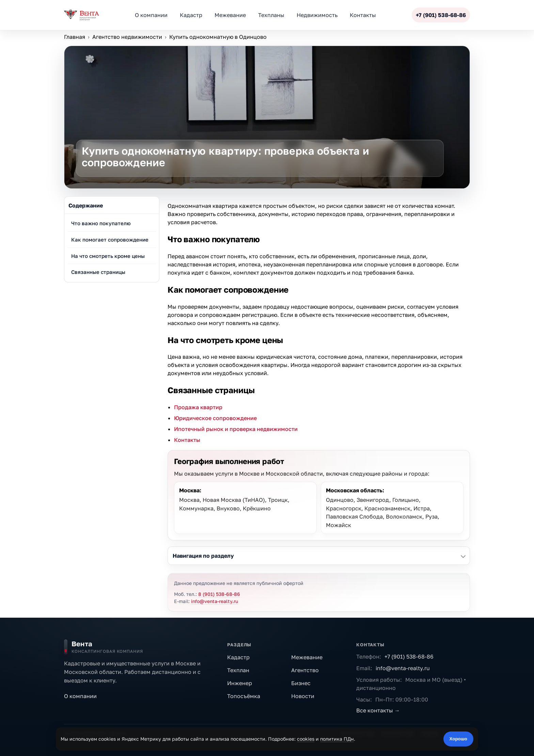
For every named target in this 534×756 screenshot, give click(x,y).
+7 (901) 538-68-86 (409, 657)
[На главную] (141, 647)
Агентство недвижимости (127, 37)
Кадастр (238, 657)
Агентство (305, 670)
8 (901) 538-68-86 (219, 594)
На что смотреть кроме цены (108, 256)
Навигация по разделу (203, 556)
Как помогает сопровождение (110, 240)
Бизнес (301, 683)
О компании (80, 696)
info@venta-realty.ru (215, 601)
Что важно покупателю (101, 223)
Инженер (240, 683)
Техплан (238, 670)
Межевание (307, 657)
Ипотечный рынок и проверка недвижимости (236, 429)
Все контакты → (378, 710)
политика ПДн (337, 739)
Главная (75, 37)
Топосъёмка (244, 696)
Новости (303, 696)
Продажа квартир (198, 407)
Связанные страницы (98, 272)
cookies (306, 739)
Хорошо (458, 739)
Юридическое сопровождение (215, 418)
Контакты (187, 440)
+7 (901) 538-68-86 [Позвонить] (441, 15)
